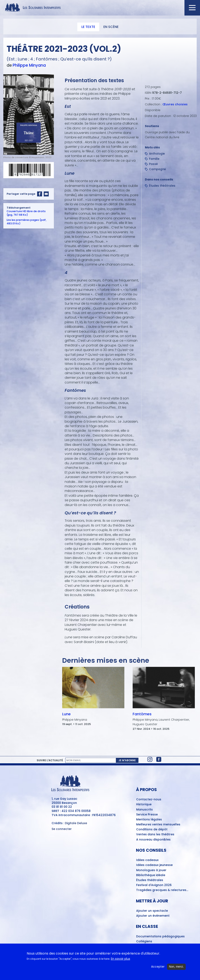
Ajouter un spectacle (152, 911)
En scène (111, 27)
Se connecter (62, 829)
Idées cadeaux (147, 860)
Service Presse (147, 815)
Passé (153, 164)
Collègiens (144, 942)
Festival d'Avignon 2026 (154, 885)
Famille (154, 159)
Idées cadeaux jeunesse (154, 865)
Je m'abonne (127, 760)
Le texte (88, 27)
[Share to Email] (46, 194)
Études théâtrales (162, 186)
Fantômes (142, 714)
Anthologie (157, 154)
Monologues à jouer (151, 870)
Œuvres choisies (175, 104)
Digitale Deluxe (76, 823)
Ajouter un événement (153, 916)
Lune (66, 714)
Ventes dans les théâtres (155, 835)
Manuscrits (144, 810)
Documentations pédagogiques (160, 937)
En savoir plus (121, 960)
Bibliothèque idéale (151, 875)
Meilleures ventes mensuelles (158, 825)
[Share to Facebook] (40, 194)
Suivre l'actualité (50, 760)
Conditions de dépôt (152, 830)
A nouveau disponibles (153, 840)
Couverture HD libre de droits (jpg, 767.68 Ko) (26, 213)
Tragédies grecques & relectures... (162, 890)
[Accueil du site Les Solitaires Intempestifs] (100, 8)
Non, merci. (176, 968)
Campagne (157, 169)
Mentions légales (149, 820)
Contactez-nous (149, 800)
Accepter (158, 968)
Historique (144, 804)
